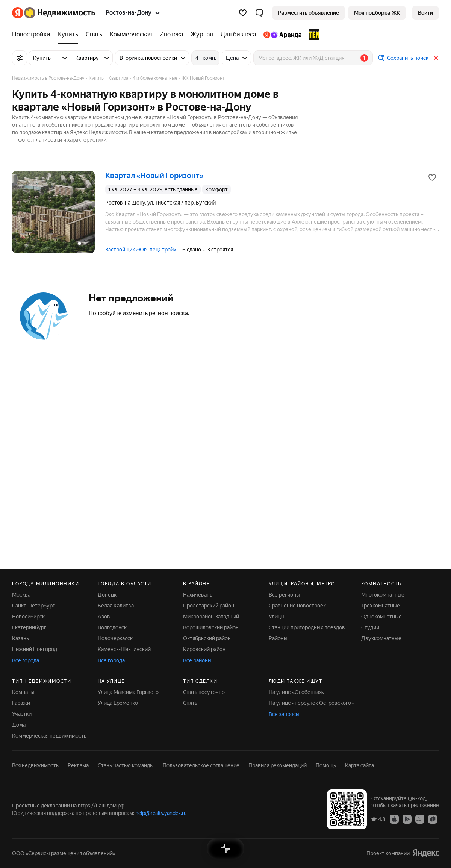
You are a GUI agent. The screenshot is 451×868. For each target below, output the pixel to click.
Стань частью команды (126, 765)
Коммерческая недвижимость (49, 736)
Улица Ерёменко (118, 703)
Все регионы (284, 595)
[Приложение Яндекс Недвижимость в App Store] (394, 819)
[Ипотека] (171, 35)
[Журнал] (202, 35)
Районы (278, 638)
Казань (20, 638)
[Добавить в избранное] (432, 177)
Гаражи (21, 703)
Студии (370, 627)
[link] (425, 13)
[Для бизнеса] (238, 35)
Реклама (78, 765)
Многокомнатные (383, 595)
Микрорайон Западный (211, 617)
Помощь (326, 765)
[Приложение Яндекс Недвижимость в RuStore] (433, 819)
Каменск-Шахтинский (124, 649)
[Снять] (94, 35)
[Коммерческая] (131, 35)
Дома (19, 725)
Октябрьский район (207, 638)
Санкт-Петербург (33, 606)
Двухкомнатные (381, 638)
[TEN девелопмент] (312, 35)
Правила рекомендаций (278, 765)
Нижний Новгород (35, 649)
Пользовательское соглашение (201, 765)
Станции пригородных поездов (307, 627)
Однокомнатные (381, 617)
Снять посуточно (204, 692)
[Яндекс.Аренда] (282, 35)
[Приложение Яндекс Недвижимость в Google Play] (407, 819)
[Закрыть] (436, 58)
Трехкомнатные (381, 606)
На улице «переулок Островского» (311, 703)
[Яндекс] (18, 13)
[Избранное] (243, 13)
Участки (22, 714)
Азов (104, 617)
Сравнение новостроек (297, 606)
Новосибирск (28, 617)
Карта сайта (359, 765)
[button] (259, 13)
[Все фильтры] (20, 58)
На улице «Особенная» (297, 692)
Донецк (107, 595)
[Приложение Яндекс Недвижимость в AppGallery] (420, 819)
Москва (21, 595)
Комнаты (23, 692)
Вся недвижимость (35, 765)
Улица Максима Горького (128, 692)
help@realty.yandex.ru (161, 813)
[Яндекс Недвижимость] (60, 13)
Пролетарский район (209, 606)
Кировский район (204, 649)
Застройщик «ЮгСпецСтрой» (141, 250)
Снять (190, 703)
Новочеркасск (115, 638)
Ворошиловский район (211, 627)
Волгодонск (112, 627)
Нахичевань (198, 595)
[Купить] (68, 35)
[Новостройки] (33, 35)
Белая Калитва (116, 606)
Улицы (277, 617)
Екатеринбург (29, 627)
